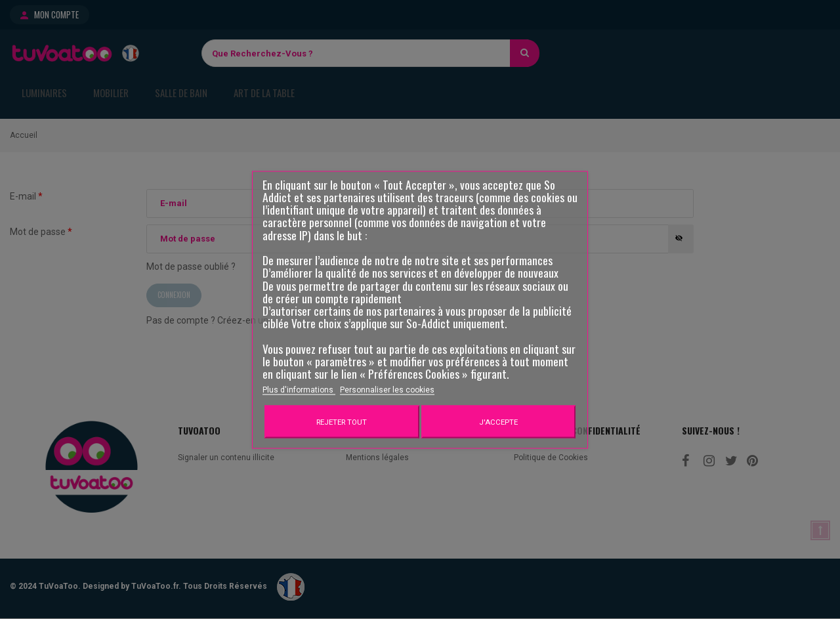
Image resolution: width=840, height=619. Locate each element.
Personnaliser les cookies (387, 389)
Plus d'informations (299, 389)
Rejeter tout (342, 421)
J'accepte (498, 421)
